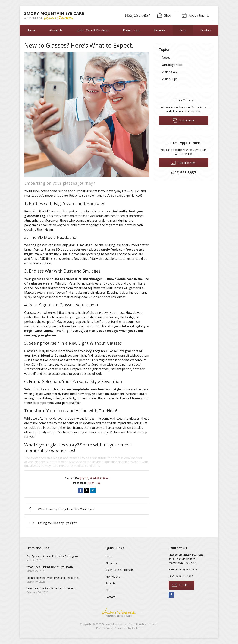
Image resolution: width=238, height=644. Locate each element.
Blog (183, 30)
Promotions (131, 30)
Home (31, 30)
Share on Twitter (87, 490)
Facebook (171, 595)
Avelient (137, 628)
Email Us (181, 585)
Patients (160, 30)
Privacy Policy (104, 628)
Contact (206, 30)
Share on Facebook (80, 490)
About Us (56, 30)
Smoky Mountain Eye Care (118, 624)
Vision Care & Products (93, 30)
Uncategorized (172, 65)
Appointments (195, 15)
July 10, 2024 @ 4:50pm (94, 478)
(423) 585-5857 (138, 15)
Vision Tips (94, 483)
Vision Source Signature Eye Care (119, 612)
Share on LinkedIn (93, 490)
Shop (164, 15)
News (166, 58)
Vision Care (170, 72)
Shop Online (183, 120)
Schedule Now (183, 162)
